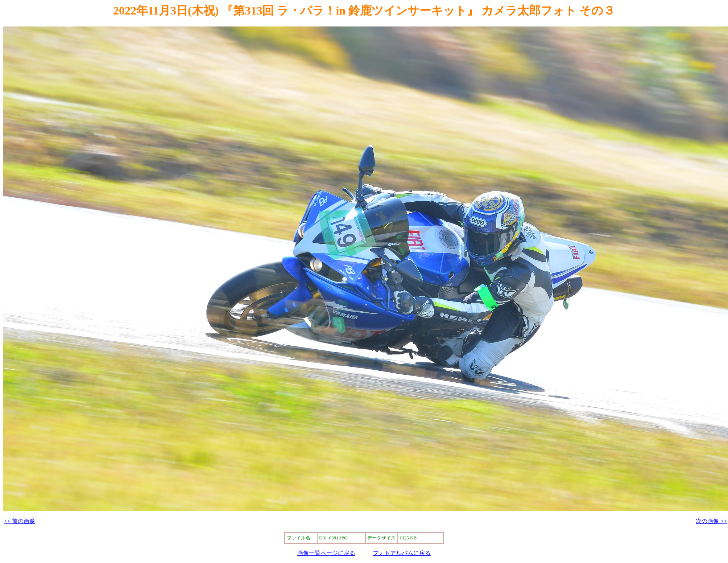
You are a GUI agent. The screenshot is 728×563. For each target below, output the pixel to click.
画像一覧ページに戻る (326, 553)
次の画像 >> (711, 521)
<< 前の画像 (20, 521)
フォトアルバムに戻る (402, 553)
